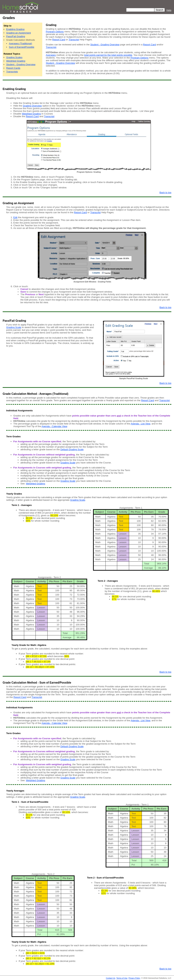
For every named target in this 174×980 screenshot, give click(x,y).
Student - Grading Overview (21, 64)
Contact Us (111, 978)
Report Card (59, 40)
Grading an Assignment (19, 33)
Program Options (55, 32)
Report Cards (13, 68)
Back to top (165, 192)
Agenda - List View (140, 424)
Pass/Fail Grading (16, 36)
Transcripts (12, 72)
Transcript (74, 40)
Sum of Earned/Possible (22, 47)
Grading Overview (32, 106)
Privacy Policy (134, 978)
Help (169, 10)
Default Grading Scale (72, 449)
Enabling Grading (15, 29)
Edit (15, 217)
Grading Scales (14, 57)
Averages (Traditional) (20, 43)
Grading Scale (14, 327)
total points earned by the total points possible (108, 55)
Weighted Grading (16, 61)
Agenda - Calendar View (54, 426)
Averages (51, 55)
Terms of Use (122, 978)
